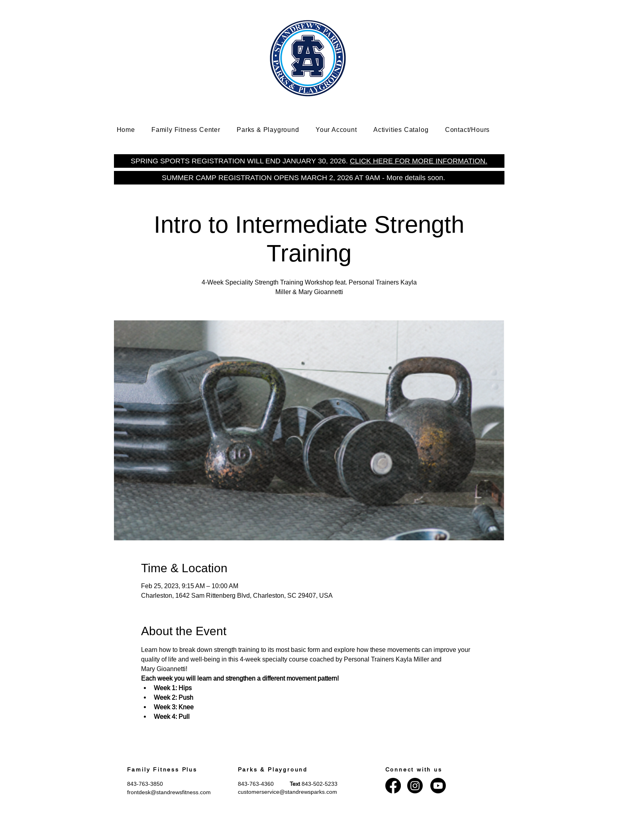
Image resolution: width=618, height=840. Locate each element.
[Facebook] (393, 786)
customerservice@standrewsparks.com (287, 792)
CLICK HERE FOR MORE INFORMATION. (419, 161)
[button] (192, 130)
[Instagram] (415, 786)
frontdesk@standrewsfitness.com (169, 792)
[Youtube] (438, 786)
